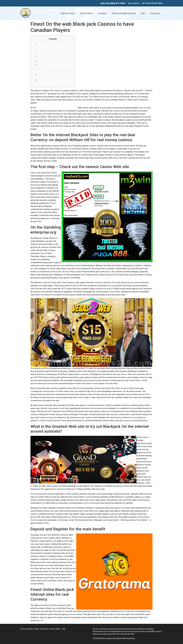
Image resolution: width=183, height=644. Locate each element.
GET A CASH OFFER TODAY (152, 3)
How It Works (55, 629)
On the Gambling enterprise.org (51, 62)
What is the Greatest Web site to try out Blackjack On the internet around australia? (55, 68)
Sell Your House (68, 13)
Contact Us (44, 629)
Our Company (134, 3)
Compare (102, 13)
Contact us (155, 13)
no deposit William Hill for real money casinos (57, 108)
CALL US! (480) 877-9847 (113, 3)
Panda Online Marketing (125, 638)
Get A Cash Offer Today (29, 629)
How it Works (87, 13)
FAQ (143, 13)
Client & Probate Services (124, 13)
